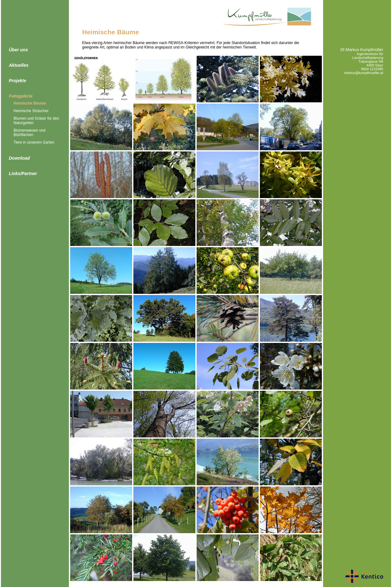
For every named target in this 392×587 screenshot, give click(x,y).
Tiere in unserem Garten (34, 142)
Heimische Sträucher (31, 111)
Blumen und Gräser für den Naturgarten (36, 121)
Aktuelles (19, 65)
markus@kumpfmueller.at (364, 73)
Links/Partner (23, 174)
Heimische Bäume (30, 103)
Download (19, 158)
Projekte (17, 81)
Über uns (18, 50)
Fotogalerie (21, 96)
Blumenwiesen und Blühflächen (29, 133)
